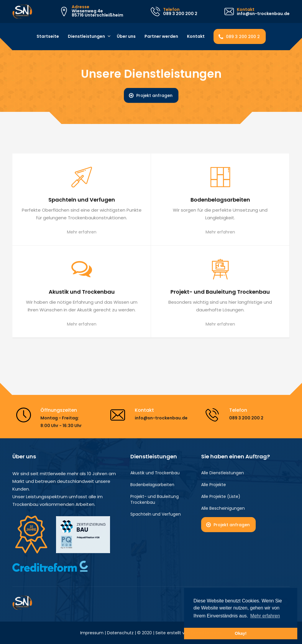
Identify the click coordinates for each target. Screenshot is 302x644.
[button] (87, 37)
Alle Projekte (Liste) (221, 496)
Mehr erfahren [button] (265, 616)
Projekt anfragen (154, 96)
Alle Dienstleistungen (223, 473)
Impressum (92, 633)
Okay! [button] (241, 633)
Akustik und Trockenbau (155, 473)
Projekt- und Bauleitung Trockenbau (155, 499)
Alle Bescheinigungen (223, 508)
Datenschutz (120, 633)
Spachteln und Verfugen (156, 514)
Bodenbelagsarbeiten (152, 485)
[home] (22, 12)
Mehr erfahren (82, 232)
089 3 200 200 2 (243, 37)
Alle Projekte (214, 485)
